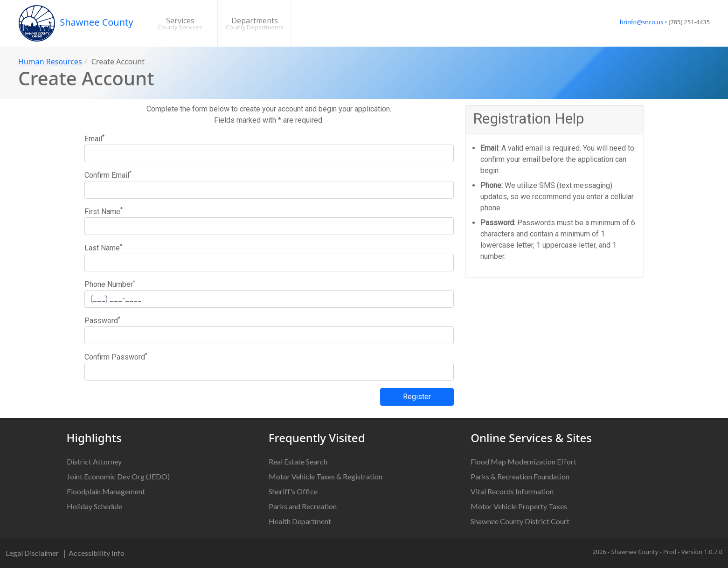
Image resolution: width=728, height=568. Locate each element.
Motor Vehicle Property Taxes (519, 506)
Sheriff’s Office (293, 491)
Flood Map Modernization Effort (523, 461)
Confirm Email (108, 175)
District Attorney (94, 461)
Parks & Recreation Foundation (520, 476)
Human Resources (50, 62)
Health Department (300, 521)
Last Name (103, 247)
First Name (104, 211)
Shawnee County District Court (520, 521)
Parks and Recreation (303, 506)
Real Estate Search (298, 461)
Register (417, 397)
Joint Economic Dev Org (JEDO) (118, 476)
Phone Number (110, 284)
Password (102, 320)
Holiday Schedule (94, 506)
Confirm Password (116, 357)
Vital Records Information (512, 491)
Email (94, 138)
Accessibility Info (97, 553)
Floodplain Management (106, 491)
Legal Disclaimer (32, 553)
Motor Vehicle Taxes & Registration (326, 476)
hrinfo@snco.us (641, 22)
